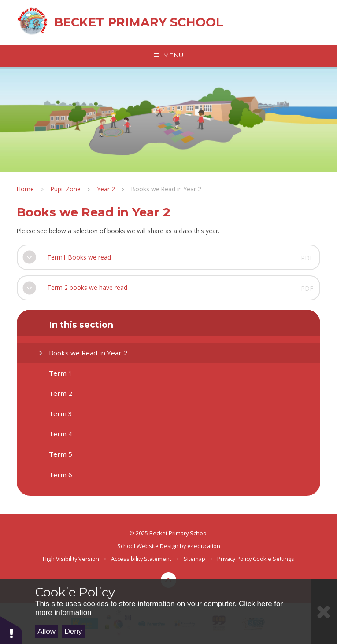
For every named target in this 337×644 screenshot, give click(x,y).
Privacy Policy (234, 559)
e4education (204, 546)
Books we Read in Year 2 (166, 189)
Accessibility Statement (141, 559)
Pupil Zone (66, 189)
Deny (74, 631)
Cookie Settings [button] (274, 559)
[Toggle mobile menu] (168, 55)
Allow (46, 631)
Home (25, 189)
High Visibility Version (71, 559)
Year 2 (106, 189)
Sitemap (194, 559)
